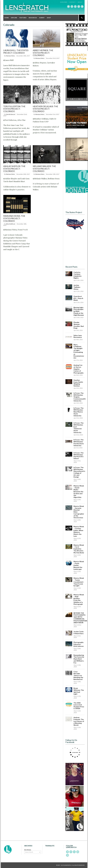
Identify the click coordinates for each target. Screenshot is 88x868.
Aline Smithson (11, 224)
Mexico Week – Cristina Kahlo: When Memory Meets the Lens (79, 531)
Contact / (73, 2)
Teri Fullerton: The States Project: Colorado (14, 109)
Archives (28, 850)
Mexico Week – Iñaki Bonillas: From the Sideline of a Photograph (79, 599)
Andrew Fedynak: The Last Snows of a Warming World (79, 721)
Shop (49, 18)
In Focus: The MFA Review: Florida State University (79, 443)
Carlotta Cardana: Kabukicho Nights (78, 275)
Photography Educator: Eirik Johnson (79, 644)
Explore (14, 18)
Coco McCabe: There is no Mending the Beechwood (78, 675)
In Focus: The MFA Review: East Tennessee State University (78, 428)
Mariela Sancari (11, 114)
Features (23, 18)
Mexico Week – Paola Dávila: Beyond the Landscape (79, 565)
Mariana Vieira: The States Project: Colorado (14, 218)
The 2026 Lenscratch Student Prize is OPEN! (79, 706)
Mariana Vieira (10, 56)
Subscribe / (64, 2)
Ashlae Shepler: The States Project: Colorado (14, 169)
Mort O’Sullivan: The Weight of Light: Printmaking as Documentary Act (79, 351)
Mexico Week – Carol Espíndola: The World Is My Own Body (79, 549)
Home (7, 18)
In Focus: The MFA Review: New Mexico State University (78, 412)
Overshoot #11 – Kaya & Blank (78, 298)
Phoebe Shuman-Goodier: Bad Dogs (79, 325)
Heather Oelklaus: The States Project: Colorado (45, 109)
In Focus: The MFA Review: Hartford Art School (78, 456)
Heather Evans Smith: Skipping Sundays (78, 383)
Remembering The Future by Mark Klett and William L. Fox (79, 659)
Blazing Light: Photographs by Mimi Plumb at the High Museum (79, 311)
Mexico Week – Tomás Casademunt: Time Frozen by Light (79, 582)
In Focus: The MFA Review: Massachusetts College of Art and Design (79, 472)
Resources (33, 18)
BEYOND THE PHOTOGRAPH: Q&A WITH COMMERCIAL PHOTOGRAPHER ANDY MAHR (80, 618)
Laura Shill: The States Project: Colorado (16, 52)
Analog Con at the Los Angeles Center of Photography (78, 369)
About (80, 2)
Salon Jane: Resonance (78, 336)
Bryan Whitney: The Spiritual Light (79, 691)
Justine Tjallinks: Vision (77, 287)
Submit (42, 18)
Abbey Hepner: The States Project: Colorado (43, 53)
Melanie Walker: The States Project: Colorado (44, 169)
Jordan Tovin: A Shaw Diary (79, 632)
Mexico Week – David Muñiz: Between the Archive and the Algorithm (79, 491)
